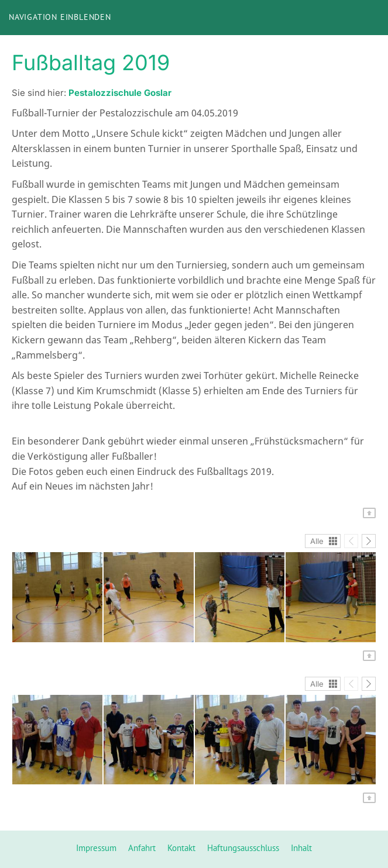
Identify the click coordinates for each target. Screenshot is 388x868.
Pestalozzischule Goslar (120, 93)
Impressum (96, 848)
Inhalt (301, 848)
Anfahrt (142, 848)
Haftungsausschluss (243, 848)
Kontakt (181, 848)
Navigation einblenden (60, 17)
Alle (317, 541)
